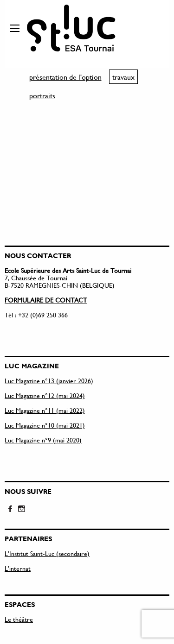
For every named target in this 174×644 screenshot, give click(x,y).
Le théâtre (19, 619)
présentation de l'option (65, 77)
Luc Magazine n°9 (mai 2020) (43, 440)
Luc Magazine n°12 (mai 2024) (45, 395)
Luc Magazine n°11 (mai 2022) (45, 410)
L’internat (18, 568)
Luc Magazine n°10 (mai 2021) (45, 425)
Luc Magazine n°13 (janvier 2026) (49, 381)
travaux (123, 77)
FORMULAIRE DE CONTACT (46, 300)
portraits (42, 95)
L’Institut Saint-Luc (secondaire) (47, 553)
